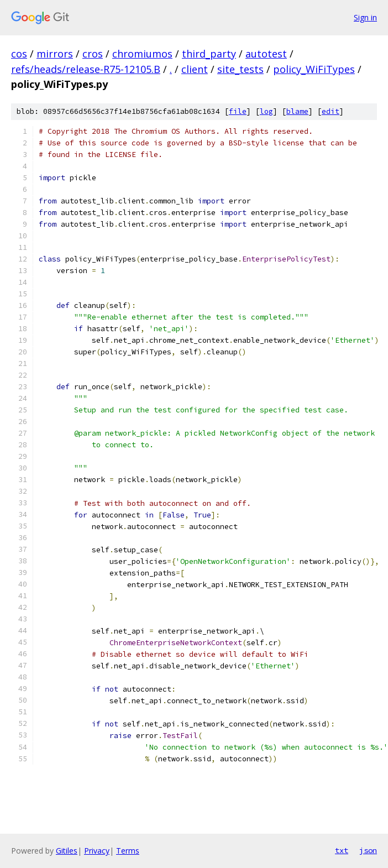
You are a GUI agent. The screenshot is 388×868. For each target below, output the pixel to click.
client (195, 69)
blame (297, 111)
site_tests (240, 69)
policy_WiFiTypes (314, 69)
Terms (128, 851)
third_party (209, 54)
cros (93, 54)
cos (19, 54)
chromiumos (142, 54)
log (266, 111)
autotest (266, 54)
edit (331, 111)
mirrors (55, 54)
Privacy (97, 851)
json (368, 850)
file (238, 111)
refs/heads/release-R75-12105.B (86, 69)
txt (342, 850)
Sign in (365, 17)
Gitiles (67, 851)
